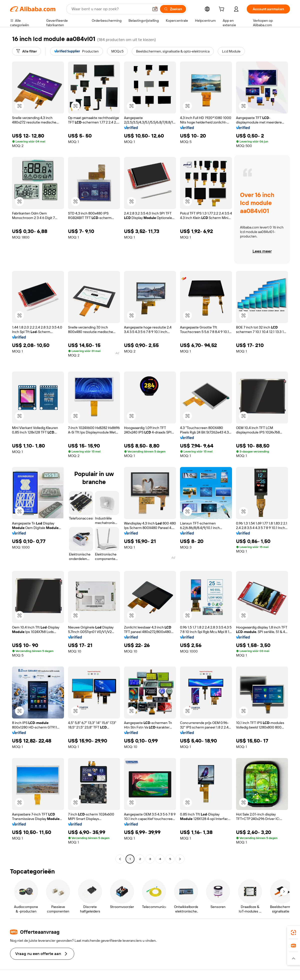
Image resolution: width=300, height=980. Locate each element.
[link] (293, 932)
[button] (155, 9)
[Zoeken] (173, 9)
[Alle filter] (26, 51)
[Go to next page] (180, 859)
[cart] (222, 10)
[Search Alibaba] (110, 9)
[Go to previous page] (120, 859)
